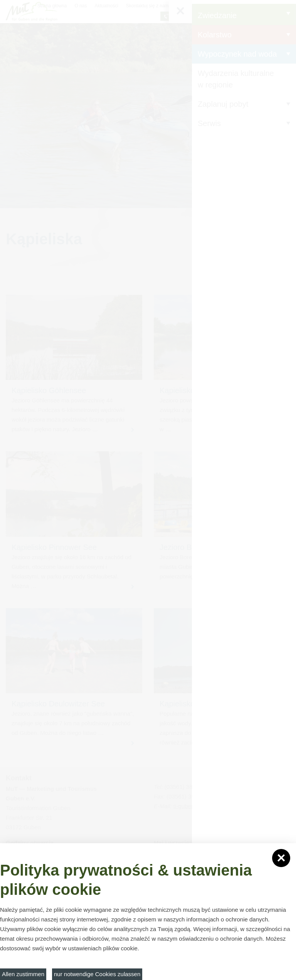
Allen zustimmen (23, 974)
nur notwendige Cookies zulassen (97, 974)
